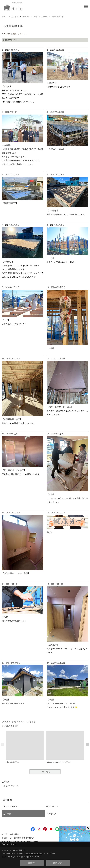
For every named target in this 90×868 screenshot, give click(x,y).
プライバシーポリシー (34, 853)
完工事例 (7, 814)
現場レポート (52, 807)
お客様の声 (51, 814)
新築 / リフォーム (11, 786)
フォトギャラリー (11, 807)
